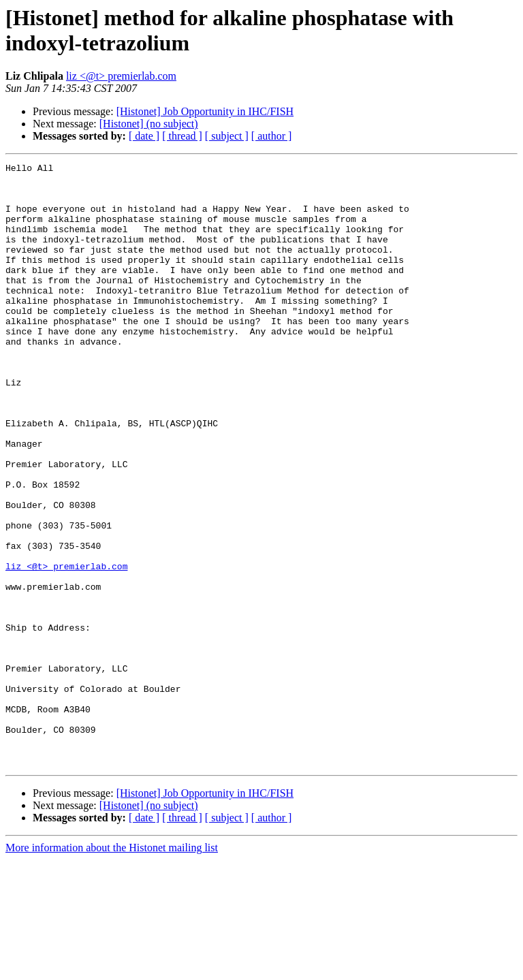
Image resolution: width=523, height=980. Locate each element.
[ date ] (144, 136)
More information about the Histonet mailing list (112, 968)
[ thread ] (182, 136)
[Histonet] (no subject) (149, 124)
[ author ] (272, 136)
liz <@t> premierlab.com (121, 76)
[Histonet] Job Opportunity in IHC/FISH (205, 111)
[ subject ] (227, 136)
